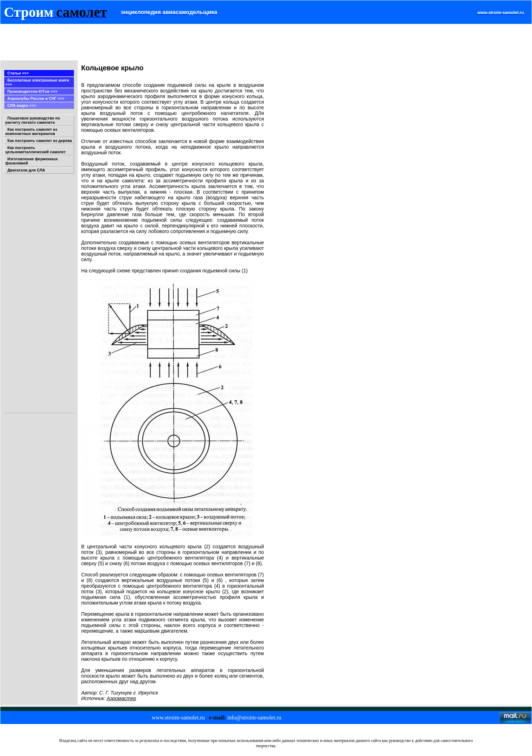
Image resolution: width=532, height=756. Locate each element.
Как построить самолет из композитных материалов (31, 131)
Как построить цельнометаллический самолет (35, 150)
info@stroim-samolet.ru (254, 718)
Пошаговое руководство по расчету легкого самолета (33, 120)
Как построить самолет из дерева (40, 141)
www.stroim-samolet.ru (178, 718)
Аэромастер (121, 698)
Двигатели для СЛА (26, 170)
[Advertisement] (131, 42)
